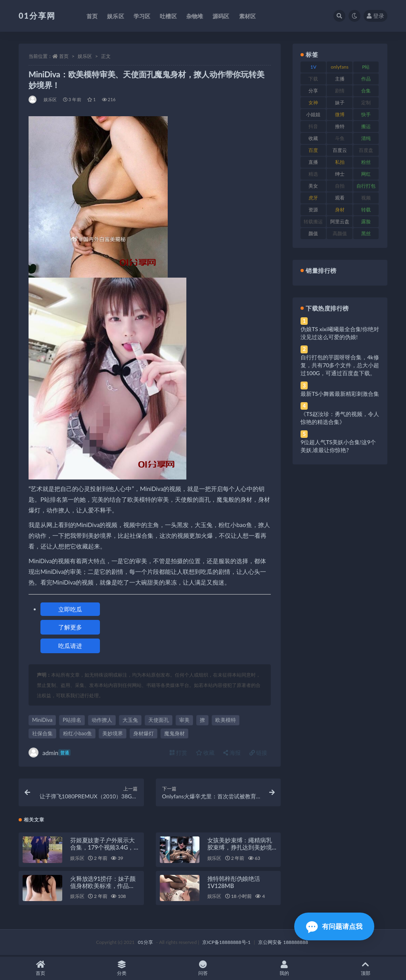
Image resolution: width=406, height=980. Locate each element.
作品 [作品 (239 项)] (366, 79)
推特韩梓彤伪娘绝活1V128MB (234, 883)
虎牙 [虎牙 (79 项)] (313, 198)
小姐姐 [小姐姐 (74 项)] (313, 114)
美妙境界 (113, 733)
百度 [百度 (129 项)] (313, 150)
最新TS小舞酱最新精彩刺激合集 (340, 394)
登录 (375, 16)
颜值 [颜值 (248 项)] (313, 233)
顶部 (365, 968)
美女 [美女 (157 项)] (313, 186)
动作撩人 (102, 720)
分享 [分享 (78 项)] (313, 91)
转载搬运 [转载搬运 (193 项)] (313, 222)
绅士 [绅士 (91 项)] (340, 174)
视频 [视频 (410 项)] (366, 198)
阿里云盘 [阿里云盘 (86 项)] (340, 222)
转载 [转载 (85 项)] (366, 210)
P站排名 (72, 720)
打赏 (178, 753)
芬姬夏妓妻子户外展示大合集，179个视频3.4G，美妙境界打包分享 (105, 848)
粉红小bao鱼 (78, 733)
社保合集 (42, 733)
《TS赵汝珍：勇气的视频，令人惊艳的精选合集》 (340, 418)
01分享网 (37, 15)
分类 (122, 968)
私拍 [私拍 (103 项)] (340, 162)
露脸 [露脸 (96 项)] (366, 222)
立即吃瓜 (70, 609)
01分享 (146, 943)
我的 (284, 968)
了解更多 (70, 627)
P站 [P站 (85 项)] (366, 67)
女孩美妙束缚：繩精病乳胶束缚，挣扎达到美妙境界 (240, 848)
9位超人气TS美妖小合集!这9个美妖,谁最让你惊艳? (338, 446)
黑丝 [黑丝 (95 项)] (366, 233)
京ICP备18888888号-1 (226, 943)
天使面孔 (159, 720)
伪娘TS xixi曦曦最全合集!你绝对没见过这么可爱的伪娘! (340, 333)
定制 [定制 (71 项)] (366, 103)
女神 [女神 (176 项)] (313, 103)
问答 (203, 968)
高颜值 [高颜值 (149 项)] (340, 233)
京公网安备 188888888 (283, 943)
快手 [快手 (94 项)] (366, 114)
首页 (64, 56)
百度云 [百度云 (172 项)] (340, 150)
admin (50, 753)
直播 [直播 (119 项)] (313, 162)
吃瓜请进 (70, 646)
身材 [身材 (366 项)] (340, 210)
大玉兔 (130, 720)
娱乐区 (85, 56)
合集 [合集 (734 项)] (366, 91)
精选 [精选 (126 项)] (313, 174)
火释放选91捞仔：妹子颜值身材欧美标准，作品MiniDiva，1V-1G (103, 887)
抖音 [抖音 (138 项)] (313, 126)
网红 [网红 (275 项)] (366, 174)
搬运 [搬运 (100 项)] (366, 126)
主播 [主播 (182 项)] (340, 79)
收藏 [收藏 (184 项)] (313, 138)
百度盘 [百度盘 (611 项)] (366, 150)
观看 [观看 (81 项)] (340, 198)
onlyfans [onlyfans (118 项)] (340, 67)
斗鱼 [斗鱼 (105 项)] (340, 138)
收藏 (205, 753)
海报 (232, 753)
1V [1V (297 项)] (313, 67)
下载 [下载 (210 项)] (313, 79)
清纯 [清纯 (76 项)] (366, 138)
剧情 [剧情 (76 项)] (340, 91)
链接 (259, 753)
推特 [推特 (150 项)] (340, 126)
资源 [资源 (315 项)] (313, 210)
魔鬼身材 (174, 733)
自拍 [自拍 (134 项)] (340, 186)
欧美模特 (226, 720)
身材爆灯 (144, 733)
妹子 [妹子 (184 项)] (340, 103)
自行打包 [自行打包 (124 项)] (366, 186)
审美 (184, 720)
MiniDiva (42, 720)
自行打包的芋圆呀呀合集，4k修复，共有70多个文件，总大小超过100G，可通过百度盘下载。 (340, 365)
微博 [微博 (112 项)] (340, 114)
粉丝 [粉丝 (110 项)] (366, 162)
